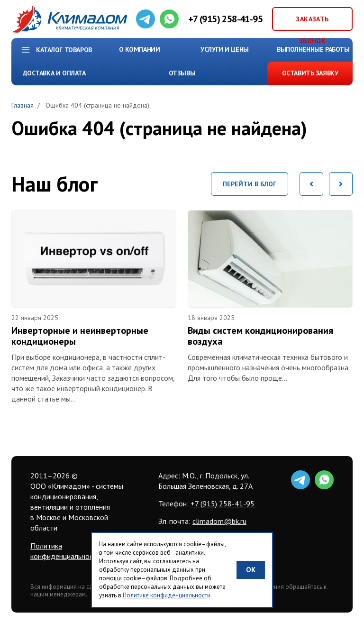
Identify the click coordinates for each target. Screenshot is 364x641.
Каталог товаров (64, 50)
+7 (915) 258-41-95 (225, 19)
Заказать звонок (312, 23)
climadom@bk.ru (219, 521)
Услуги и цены (225, 49)
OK (251, 570)
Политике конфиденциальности (167, 595)
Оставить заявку (310, 73)
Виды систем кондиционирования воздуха (260, 336)
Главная (23, 105)
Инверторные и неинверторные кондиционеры (80, 336)
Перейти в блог (250, 184)
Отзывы (182, 73)
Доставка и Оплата (54, 73)
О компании (140, 49)
